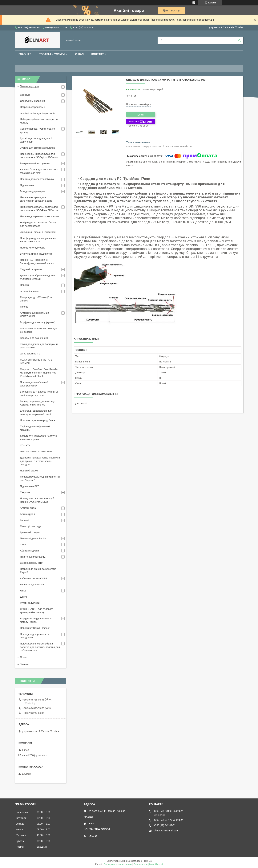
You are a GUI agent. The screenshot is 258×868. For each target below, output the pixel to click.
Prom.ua (147, 861)
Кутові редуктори (30, 603)
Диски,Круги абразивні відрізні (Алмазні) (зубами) (37, 277)
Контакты (99, 54)
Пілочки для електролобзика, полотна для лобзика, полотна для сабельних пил (40, 647)
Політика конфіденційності (148, 864)
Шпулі (23, 597)
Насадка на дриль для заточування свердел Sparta (36, 199)
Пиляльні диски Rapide (33, 538)
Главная (25, 54)
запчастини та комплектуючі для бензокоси (39, 330)
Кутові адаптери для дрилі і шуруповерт (36, 140)
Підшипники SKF (30, 486)
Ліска (23, 591)
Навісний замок (29, 471)
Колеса (24, 307)
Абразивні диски (29, 551)
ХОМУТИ (25, 445)
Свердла (25, 95)
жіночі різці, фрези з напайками (38, 232)
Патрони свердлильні (32, 107)
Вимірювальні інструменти (35, 163)
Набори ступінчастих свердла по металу (39, 121)
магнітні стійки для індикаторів (38, 113)
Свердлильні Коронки (32, 101)
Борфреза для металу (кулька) (38, 322)
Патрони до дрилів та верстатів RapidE (38, 571)
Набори (24, 285)
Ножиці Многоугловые (33, 248)
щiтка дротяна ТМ (30, 354)
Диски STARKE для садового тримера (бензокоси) (37, 611)
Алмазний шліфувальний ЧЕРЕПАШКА (34, 315)
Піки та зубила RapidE (33, 557)
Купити (140, 115)
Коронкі (24, 520)
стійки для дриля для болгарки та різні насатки (39, 346)
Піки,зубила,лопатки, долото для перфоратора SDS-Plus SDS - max (40, 209)
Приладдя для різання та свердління (34, 636)
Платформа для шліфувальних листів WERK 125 (38, 240)
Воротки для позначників (34, 338)
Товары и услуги (52, 54)
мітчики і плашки (30, 291)
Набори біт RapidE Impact (35, 628)
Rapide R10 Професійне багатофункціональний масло (37, 262)
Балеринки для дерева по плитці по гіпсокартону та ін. (39, 393)
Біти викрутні (27, 514)
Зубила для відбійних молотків (38, 148)
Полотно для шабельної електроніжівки (34, 384)
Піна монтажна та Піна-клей (36, 452)
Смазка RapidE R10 (31, 563)
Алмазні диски (28, 508)
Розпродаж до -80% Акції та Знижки (36, 299)
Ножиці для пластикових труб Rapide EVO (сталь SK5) (37, 500)
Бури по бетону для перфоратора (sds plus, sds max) (39, 171)
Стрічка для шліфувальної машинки (35, 428)
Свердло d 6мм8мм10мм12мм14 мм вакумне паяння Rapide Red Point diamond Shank (39, 373)
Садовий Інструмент (32, 269)
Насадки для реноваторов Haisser (40, 216)
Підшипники (27, 185)
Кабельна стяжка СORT (34, 578)
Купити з (140, 122)
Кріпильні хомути (30, 532)
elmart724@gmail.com (35, 755)
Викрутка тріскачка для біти (36, 254)
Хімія (23, 545)
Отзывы (25, 664)
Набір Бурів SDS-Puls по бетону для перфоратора (38, 224)
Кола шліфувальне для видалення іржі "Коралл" (40, 478)
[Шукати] (240, 40)
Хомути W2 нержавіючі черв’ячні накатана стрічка (39, 438)
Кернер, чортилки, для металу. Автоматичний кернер (38, 403)
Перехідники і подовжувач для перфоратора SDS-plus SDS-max (39, 156)
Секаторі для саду (30, 526)
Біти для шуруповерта (33, 191)
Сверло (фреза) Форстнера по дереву (37, 130)
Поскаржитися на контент (118, 864)
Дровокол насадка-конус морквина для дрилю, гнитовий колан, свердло (40, 461)
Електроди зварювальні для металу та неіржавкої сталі (36, 412)
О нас (79, 54)
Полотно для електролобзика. (37, 179)
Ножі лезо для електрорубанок (38, 420)
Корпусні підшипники (32, 585)
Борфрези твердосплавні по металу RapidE (36, 620)
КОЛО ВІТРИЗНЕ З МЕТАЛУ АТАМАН (36, 361)
